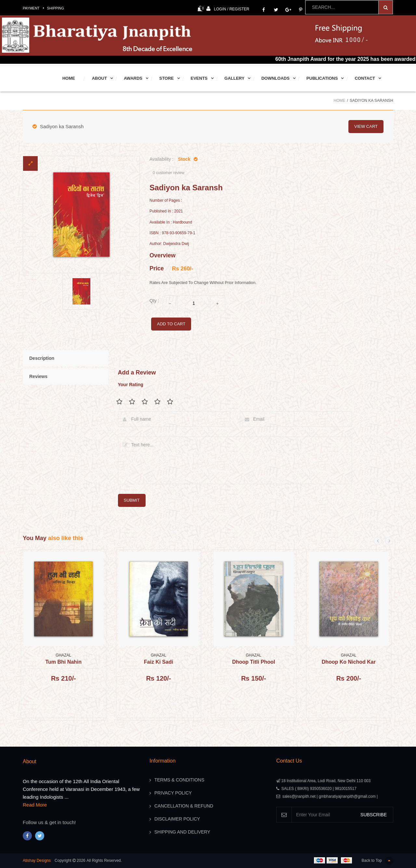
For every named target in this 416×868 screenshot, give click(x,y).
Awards (133, 78)
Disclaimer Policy (177, 819)
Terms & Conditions (179, 780)
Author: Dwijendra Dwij (169, 244)
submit (132, 500)
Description (42, 358)
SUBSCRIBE (374, 815)
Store (167, 78)
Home (69, 78)
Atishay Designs (37, 861)
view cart (366, 126)
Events (199, 78)
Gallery (235, 78)
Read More (35, 805)
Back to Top (377, 861)
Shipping (56, 8)
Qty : (154, 301)
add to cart (171, 324)
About (99, 78)
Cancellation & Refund (184, 806)
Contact (365, 78)
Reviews (38, 376)
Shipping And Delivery (182, 832)
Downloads (275, 78)
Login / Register (228, 9)
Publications (322, 78)
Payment (31, 8)
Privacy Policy (173, 793)
